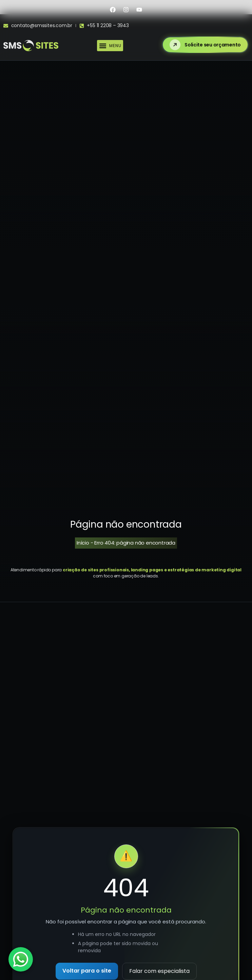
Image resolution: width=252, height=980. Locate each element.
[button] (110, 46)
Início (83, 543)
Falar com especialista (159, 971)
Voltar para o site (87, 971)
